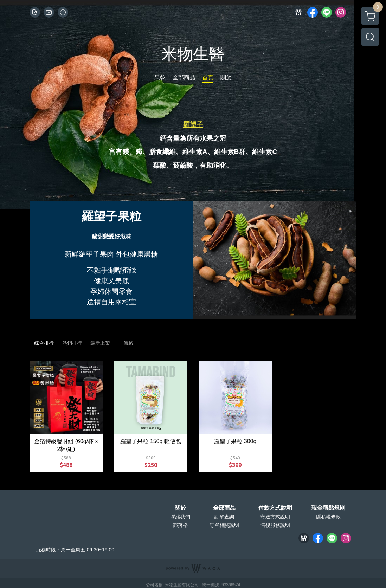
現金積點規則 (328, 508)
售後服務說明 (275, 525)
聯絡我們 (180, 517)
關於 (180, 508)
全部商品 (224, 508)
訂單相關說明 (224, 525)
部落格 (180, 525)
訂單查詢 (224, 517)
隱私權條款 (328, 517)
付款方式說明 (275, 508)
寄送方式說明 (275, 517)
